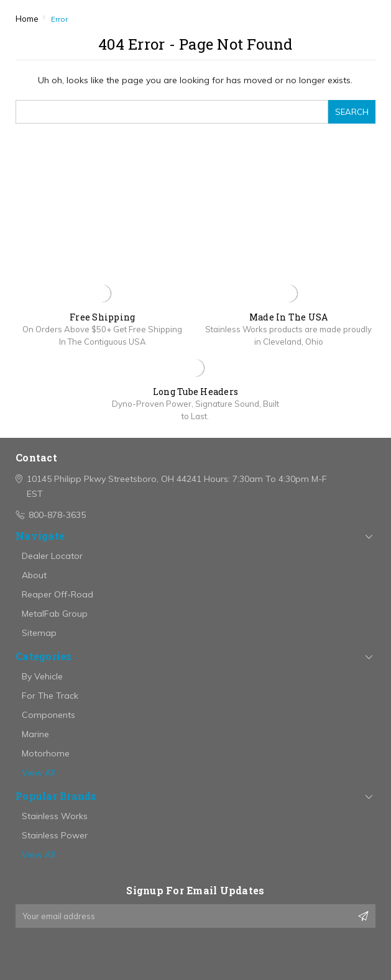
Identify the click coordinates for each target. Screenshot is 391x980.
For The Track (50, 696)
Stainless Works (55, 816)
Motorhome (46, 753)
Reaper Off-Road (57, 594)
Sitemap (39, 633)
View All (38, 773)
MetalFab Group (55, 614)
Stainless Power (55, 835)
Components (48, 715)
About (34, 575)
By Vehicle (42, 676)
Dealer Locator (52, 556)
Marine (35, 734)
